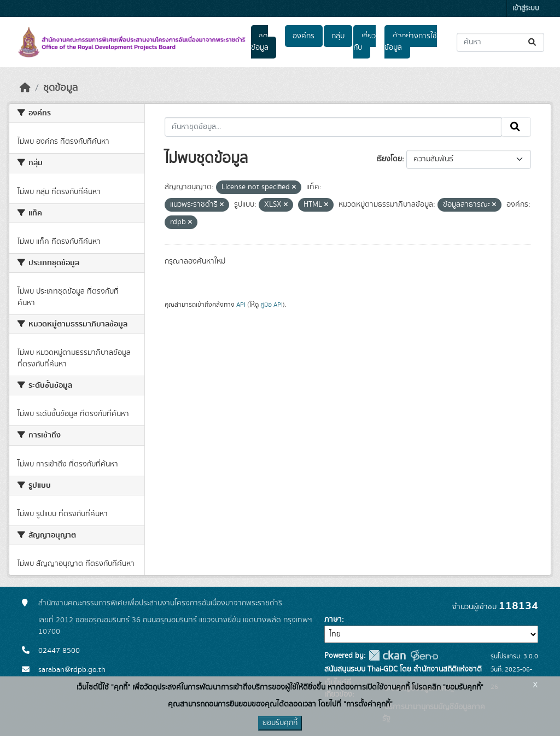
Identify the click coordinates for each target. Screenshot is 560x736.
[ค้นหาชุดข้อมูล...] (500, 42)
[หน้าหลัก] (25, 88)
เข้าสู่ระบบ (526, 8)
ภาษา (333, 620)
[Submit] (533, 42)
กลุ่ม (338, 36)
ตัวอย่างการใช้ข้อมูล (410, 42)
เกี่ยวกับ (364, 42)
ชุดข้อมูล (260, 42)
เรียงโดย (389, 159)
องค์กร (304, 36)
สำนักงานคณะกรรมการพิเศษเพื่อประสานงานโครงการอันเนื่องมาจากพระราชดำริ (160, 603)
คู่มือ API (272, 305)
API (241, 305)
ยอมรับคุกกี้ (280, 723)
